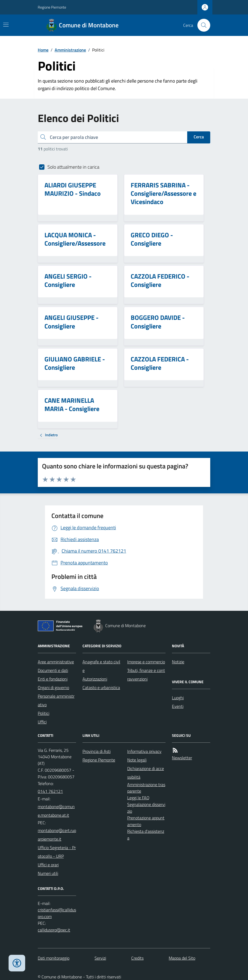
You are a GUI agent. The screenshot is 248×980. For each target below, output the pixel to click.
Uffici (42, 722)
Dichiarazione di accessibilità (146, 773)
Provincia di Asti (97, 751)
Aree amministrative (56, 662)
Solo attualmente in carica (73, 167)
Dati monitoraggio (54, 958)
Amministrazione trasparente (146, 788)
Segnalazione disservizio (146, 808)
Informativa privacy (144, 751)
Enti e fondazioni (53, 679)
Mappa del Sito (182, 958)
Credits (137, 958)
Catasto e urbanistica (101, 687)
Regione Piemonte (52, 7)
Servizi (100, 958)
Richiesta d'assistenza (146, 835)
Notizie (178, 662)
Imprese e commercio (146, 662)
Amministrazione (70, 50)
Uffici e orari (48, 865)
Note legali (137, 760)
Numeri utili (48, 873)
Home (43, 50)
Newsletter (182, 758)
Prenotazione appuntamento (146, 821)
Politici (44, 713)
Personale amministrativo (56, 700)
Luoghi (178, 698)
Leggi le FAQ (138, 798)
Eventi (178, 706)
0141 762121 (50, 791)
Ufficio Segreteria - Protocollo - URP (57, 852)
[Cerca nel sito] (202, 25)
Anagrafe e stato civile (101, 666)
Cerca (199, 137)
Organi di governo (53, 687)
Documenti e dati (53, 670)
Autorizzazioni (95, 679)
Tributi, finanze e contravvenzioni (146, 675)
